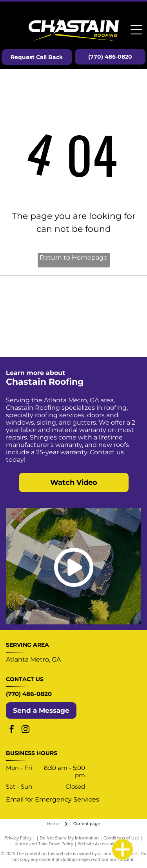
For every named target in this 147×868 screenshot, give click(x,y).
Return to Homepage (73, 257)
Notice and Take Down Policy (44, 844)
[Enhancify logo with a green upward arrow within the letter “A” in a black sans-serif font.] (108, 336)
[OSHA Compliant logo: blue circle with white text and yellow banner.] (108, 297)
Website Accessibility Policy (105, 844)
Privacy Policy (18, 838)
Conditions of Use (121, 838)
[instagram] (25, 730)
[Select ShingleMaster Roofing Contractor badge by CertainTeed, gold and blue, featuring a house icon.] (40, 297)
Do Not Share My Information (69, 838)
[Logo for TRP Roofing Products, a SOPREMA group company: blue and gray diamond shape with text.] (40, 336)
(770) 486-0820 (29, 694)
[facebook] (12, 730)
